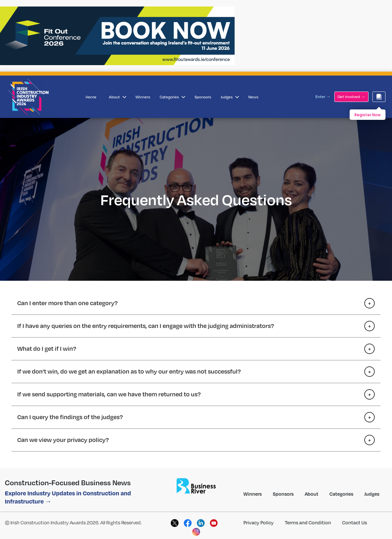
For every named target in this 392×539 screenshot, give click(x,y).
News (253, 97)
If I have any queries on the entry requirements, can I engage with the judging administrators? (146, 326)
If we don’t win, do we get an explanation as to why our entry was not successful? (129, 371)
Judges (230, 97)
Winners (143, 97)
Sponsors (203, 97)
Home (91, 97)
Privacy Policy (259, 522)
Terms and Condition (308, 522)
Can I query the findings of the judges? (70, 417)
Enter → (323, 97)
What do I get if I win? (47, 348)
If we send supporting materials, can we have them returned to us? (109, 394)
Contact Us (355, 522)
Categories (172, 97)
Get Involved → (351, 97)
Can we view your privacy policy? (63, 440)
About (117, 97)
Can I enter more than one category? (67, 303)
